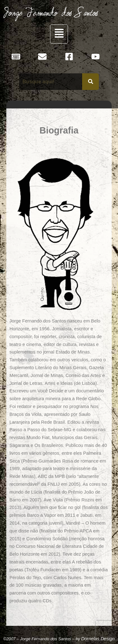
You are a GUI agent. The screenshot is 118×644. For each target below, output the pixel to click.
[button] (59, 34)
